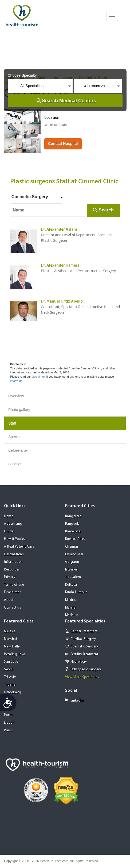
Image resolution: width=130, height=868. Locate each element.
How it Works (14, 539)
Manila (70, 608)
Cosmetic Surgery (30, 197)
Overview (16, 396)
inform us (16, 381)
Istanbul (72, 570)
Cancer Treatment (84, 631)
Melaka (10, 631)
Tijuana (10, 685)
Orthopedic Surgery (86, 669)
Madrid (71, 600)
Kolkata (71, 585)
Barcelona (73, 531)
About (9, 600)
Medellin (72, 615)
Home (9, 516)
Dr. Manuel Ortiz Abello (62, 302)
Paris (8, 730)
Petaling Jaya (15, 654)
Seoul (8, 669)
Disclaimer (12, 592)
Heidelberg (13, 692)
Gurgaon (72, 562)
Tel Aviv (10, 677)
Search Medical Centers (69, 101)
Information (13, 562)
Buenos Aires (75, 539)
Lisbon (9, 723)
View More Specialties (82, 677)
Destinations (14, 554)
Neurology (79, 662)
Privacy (10, 577)
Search (106, 210)
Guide (9, 531)
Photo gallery (19, 410)
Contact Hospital (63, 144)
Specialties (17, 437)
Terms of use (14, 585)
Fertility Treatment (84, 654)
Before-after (18, 450)
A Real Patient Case (19, 547)
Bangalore (73, 516)
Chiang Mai (74, 554)
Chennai (72, 547)
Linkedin (74, 700)
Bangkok (72, 524)
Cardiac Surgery (83, 639)
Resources (12, 570)
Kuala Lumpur (76, 592)
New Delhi (12, 647)
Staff (12, 423)
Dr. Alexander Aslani (59, 230)
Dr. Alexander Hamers (60, 266)
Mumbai (10, 639)
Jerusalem (73, 577)
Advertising (13, 524)
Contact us (13, 608)
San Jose (11, 662)
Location (15, 464)
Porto (8, 715)
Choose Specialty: (23, 75)
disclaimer (38, 377)
